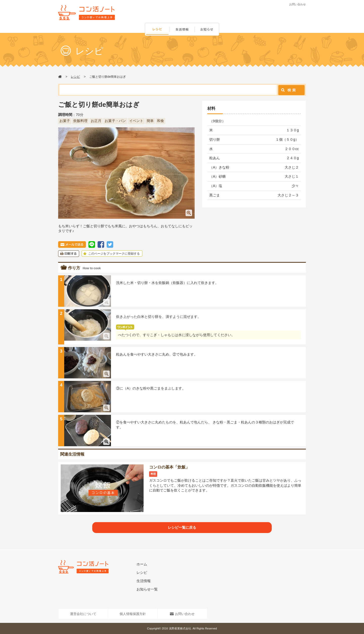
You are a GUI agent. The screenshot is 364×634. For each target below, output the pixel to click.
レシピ (157, 29)
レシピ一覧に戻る (182, 527)
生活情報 (183, 29)
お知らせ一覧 (147, 589)
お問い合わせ (298, 4)
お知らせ (208, 29)
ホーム (142, 564)
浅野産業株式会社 (180, 628)
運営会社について (83, 614)
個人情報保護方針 (133, 614)
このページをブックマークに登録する (111, 254)
